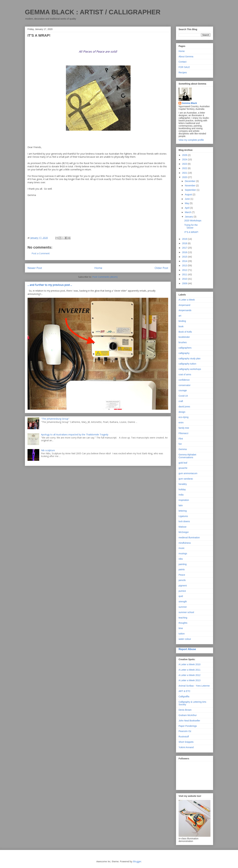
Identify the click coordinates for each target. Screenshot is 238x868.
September (191, 190)
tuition (182, 634)
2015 (185, 257)
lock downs (184, 521)
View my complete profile (191, 140)
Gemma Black (189, 103)
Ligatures (183, 516)
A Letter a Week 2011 (189, 670)
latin (181, 505)
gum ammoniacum (188, 473)
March (188, 212)
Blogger (137, 861)
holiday (182, 489)
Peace (182, 575)
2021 (185, 173)
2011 (185, 274)
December (190, 181)
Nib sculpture (48, 450)
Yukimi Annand (186, 747)
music (182, 548)
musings (183, 553)
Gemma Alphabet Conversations (187, 456)
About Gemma (186, 57)
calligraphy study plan (190, 359)
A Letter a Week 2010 (189, 664)
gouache (183, 468)
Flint (181, 439)
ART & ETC (185, 691)
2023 (185, 164)
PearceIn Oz (185, 731)
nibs (181, 559)
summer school (186, 612)
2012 (185, 270)
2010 (185, 279)
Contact (182, 62)
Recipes (183, 72)
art (180, 316)
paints (182, 569)
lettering (183, 511)
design (182, 412)
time (181, 628)
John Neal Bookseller (189, 721)
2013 (185, 265)
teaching (183, 618)
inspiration (184, 500)
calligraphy (184, 353)
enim (181, 423)
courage (183, 390)
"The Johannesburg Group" (55, 419)
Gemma (183, 449)
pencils (182, 580)
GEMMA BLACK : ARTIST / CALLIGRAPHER (93, 12)
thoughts (183, 623)
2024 (185, 159)
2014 (185, 261)
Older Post (161, 268)
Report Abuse (187, 649)
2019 (185, 239)
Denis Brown (185, 710)
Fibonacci (183, 433)
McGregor (184, 532)
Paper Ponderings (188, 726)
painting (183, 564)
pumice (182, 591)
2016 (185, 252)
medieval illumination (189, 538)
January (189, 217)
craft (181, 401)
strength (183, 602)
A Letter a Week (187, 300)
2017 (185, 248)
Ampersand (184, 305)
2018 (185, 243)
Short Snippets (186, 742)
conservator (185, 385)
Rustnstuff (184, 737)
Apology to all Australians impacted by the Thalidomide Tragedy (75, 434)
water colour (185, 639)
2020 (185, 177)
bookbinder (184, 337)
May (187, 203)
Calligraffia (184, 696)
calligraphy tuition (187, 364)
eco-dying (184, 417)
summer (183, 607)
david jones (184, 407)
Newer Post (35, 268)
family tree (184, 428)
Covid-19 (183, 396)
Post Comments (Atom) (105, 277)
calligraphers (185, 348)
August (189, 194)
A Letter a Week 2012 (189, 675)
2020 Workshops (193, 221)
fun (180, 444)
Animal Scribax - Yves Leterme (194, 686)
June (188, 199)
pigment (183, 586)
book (181, 326)
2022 (185, 168)
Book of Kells (185, 332)
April (187, 208)
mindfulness (185, 543)
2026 (185, 155)
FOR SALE (184, 67)
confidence (184, 380)
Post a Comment (41, 253)
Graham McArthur (188, 715)
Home (98, 268)
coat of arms (185, 374)
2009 (185, 283)
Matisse (182, 527)
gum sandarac (186, 479)
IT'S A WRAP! (191, 232)
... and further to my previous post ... (50, 285)
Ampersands (185, 310)
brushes (183, 342)
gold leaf (183, 463)
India (181, 495)
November (190, 186)
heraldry (183, 484)
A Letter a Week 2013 (189, 680)
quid (181, 596)
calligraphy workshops (190, 369)
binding (182, 321)
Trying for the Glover (191, 226)
